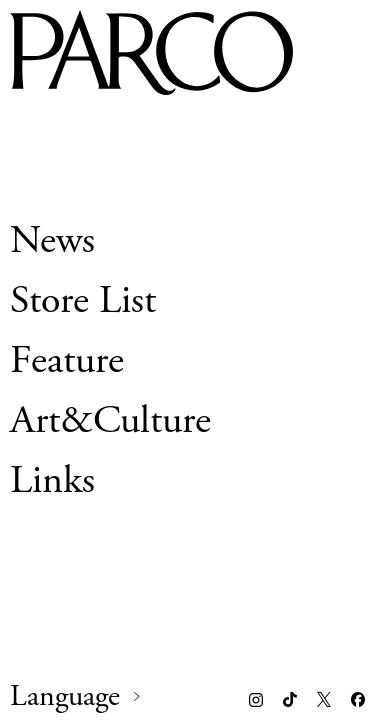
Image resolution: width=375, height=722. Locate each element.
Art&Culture (110, 420)
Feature (67, 360)
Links (52, 480)
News (52, 240)
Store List (83, 300)
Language (65, 697)
